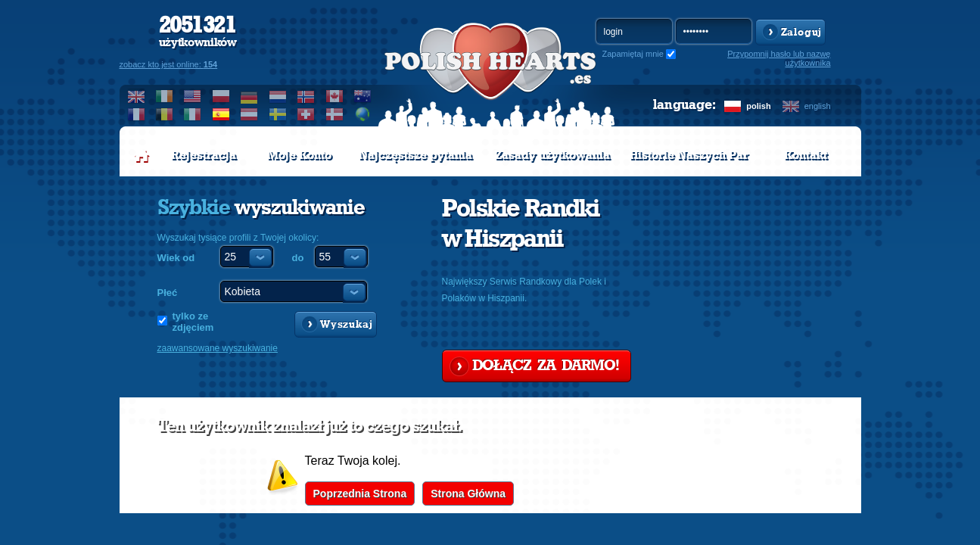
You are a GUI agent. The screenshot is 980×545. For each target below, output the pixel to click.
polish (758, 106)
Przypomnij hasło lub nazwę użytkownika (779, 58)
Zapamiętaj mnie (633, 54)
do (298, 258)
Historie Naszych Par (689, 155)
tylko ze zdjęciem (193, 322)
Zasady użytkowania (552, 155)
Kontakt (806, 155)
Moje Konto (299, 155)
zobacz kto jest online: (169, 64)
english (818, 106)
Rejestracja (204, 155)
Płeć (168, 293)
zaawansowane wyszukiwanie (218, 348)
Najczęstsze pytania (415, 155)
